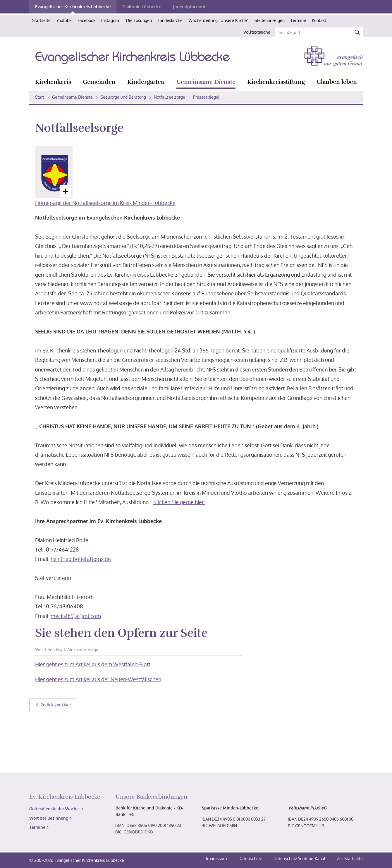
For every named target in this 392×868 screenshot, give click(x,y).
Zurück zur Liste (56, 705)
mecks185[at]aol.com (76, 616)
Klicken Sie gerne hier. (179, 502)
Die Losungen (139, 20)
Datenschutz (251, 858)
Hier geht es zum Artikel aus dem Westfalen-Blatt (93, 664)
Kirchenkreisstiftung (276, 82)
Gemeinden (99, 82)
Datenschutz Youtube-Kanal (299, 858)
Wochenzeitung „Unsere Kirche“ (219, 20)
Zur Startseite (350, 858)
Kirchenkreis (53, 82)
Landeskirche (170, 20)
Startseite (41, 20)
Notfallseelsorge (170, 97)
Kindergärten (146, 82)
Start (40, 97)
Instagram (111, 20)
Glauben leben (337, 82)
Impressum (217, 858)
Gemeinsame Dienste (206, 82)
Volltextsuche (257, 32)
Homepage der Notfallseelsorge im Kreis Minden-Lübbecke (105, 203)
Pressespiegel (206, 97)
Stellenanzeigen (270, 20)
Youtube (64, 20)
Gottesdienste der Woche (55, 809)
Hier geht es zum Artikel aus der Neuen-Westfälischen (98, 679)
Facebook (86, 20)
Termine (298, 20)
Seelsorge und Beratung (123, 97)
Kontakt (319, 20)
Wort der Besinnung (49, 818)
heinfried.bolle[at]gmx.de (81, 559)
